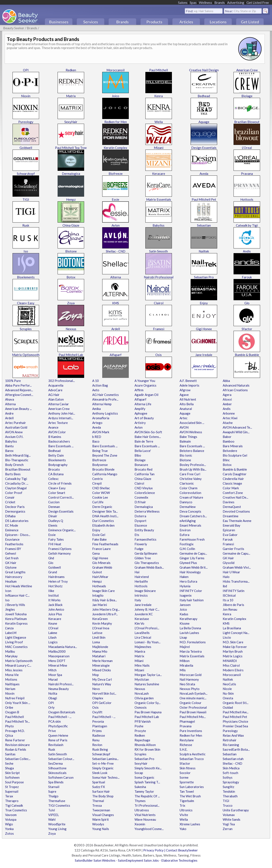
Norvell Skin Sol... (104, 693)
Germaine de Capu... (193, 553)
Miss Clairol (231, 665)
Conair (10, 497)
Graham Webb (102, 567)
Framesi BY (13, 549)
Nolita (53, 693)
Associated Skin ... (192, 423)
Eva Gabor (230, 535)
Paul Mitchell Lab (71, 355)
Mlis (183, 670)
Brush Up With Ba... (193, 469)
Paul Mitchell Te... (17, 721)
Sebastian (204, 225)
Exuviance (12, 539)
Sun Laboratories (192, 787)
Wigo (9, 824)
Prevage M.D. (15, 731)
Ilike (51, 591)
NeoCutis (229, 684)
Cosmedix (141, 497)
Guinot (97, 572)
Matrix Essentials (159, 199)
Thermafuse (57, 801)
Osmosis (141, 707)
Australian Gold (16, 427)
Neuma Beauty (59, 689)
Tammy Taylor (144, 791)
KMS (116, 303)
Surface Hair (101, 791)
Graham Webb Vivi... (237, 567)
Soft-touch (230, 773)
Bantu (9, 446)
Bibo (138, 455)
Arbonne (229, 413)
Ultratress (142, 810)
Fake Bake (99, 539)
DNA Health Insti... (105, 516)
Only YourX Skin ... (18, 703)
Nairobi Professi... (61, 684)
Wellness (205, 2)
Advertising (236, 2)
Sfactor (247, 329)
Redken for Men (116, 122)
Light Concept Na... (236, 633)
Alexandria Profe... (105, 399)
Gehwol (11, 553)
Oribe (9, 707)
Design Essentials (204, 148)
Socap (139, 773)
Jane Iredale (204, 355)
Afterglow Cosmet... (19, 395)
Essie (115, 199)
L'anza (9, 628)
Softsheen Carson (61, 777)
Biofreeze (116, 174)
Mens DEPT (57, 661)
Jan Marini (100, 605)
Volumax (229, 815)
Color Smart (57, 493)
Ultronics (186, 810)
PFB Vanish (143, 721)
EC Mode (12, 525)
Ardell (116, 329)
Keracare (159, 174)
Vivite (184, 815)
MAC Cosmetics (16, 647)
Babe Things (188, 437)
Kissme (185, 623)
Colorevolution (190, 493)
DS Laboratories (17, 521)
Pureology (26, 122)
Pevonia (98, 721)
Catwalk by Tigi (247, 225)
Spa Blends (56, 782)
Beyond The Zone (105, 455)
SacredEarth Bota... (236, 749)
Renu (96, 740)
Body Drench (14, 465)
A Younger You (145, 381)
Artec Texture (58, 423)
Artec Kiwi (230, 418)
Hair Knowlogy (190, 572)
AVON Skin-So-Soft (148, 432)
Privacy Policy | (155, 850)
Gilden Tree (143, 558)
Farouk (247, 277)
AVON (184, 427)
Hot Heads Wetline (19, 586)
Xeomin (140, 824)
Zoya (71, 303)
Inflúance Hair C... (17, 595)
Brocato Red (143, 469)
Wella (159, 122)
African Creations (235, 390)
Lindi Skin (99, 637)
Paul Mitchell (159, 70)
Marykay (11, 656)
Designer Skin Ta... (105, 511)
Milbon (185, 661)
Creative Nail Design (204, 70)
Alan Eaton (56, 399)
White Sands (232, 819)
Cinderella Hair (233, 479)
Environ (185, 530)
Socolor (185, 773)
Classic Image (232, 483)
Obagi (53, 698)
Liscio (227, 637)
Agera (227, 395)
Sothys (228, 777)
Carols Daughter (235, 474)
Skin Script (12, 773)
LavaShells (142, 633)
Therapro (12, 801)
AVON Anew (14, 432)
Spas (193, 2)
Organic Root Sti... (236, 703)
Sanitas (10, 754)
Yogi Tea (229, 824)
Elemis (53, 525)
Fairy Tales (56, 539)
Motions (11, 679)
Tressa (97, 805)
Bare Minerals (233, 446)
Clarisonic (187, 483)
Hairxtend (142, 577)
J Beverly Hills (15, 605)
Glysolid (229, 563)
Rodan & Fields (16, 749)
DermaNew (188, 507)
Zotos (9, 833)
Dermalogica (71, 174)
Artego (97, 423)
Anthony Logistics (105, 413)
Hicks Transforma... (236, 581)
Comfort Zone (233, 493)
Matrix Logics (233, 656)
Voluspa (11, 819)
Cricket (10, 502)
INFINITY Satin (234, 591)
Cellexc (53, 479)
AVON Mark (101, 432)
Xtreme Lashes (190, 824)
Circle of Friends (60, 483)
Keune (53, 623)
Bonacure (141, 465)
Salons (183, 2)
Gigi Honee (204, 329)
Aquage (204, 122)
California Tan (144, 474)
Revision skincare (17, 745)
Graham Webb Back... (149, 567)
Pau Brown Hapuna (148, 712)
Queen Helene (58, 735)
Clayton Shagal (16, 488)
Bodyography (58, 465)
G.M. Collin (187, 549)
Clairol (159, 303)
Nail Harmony (189, 679)
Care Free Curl (190, 474)
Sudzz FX (99, 787)
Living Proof (14, 642)
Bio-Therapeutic (17, 460)
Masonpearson (59, 656)
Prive (52, 731)
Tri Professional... (147, 805)
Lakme (53, 633)
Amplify (140, 409)
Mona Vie (12, 675)
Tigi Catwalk (14, 805)
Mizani (159, 148)
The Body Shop (103, 796)
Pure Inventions (191, 731)
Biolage (247, 96)
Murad (53, 679)
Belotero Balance (192, 451)
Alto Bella (187, 404)
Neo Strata (187, 684)
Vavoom (11, 815)
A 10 (96, 381)
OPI (26, 70)
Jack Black (55, 605)
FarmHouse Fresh (192, 539)
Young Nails (101, 829)
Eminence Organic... (62, 530)
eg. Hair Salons (204, 11)
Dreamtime (231, 516)
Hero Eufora (188, 581)
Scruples (26, 329)
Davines (229, 502)
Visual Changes (103, 815)
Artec (183, 418)
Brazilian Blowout (247, 122)
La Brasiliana (232, 628)
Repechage (142, 740)
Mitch (52, 670)
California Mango (105, 474)
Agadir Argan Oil (146, 395)
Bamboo (229, 441)
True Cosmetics (16, 810)
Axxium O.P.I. (14, 437)
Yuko (183, 829)
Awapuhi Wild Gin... (236, 432)
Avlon (116, 225)
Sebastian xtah (233, 759)
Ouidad (228, 707)
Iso (26, 251)
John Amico (56, 609)
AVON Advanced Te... (237, 427)
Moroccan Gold (191, 675)
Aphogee (141, 413)
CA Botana (56, 474)
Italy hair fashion (192, 600)
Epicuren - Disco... (18, 535)
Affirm (139, 390)
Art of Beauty (144, 418)
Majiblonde (100, 647)
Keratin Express (16, 623)
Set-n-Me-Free (103, 763)
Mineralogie (101, 665)
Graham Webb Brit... (194, 567)
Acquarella (56, 385)
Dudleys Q (56, 521)
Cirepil (97, 483)
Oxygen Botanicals (62, 712)
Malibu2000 (57, 651)
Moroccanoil (115, 70)
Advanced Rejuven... (19, 390)
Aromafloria (101, 418)
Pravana (247, 174)
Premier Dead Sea (235, 726)
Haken (184, 577)
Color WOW (101, 493)
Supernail (12, 791)
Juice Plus (55, 614)
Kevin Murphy (102, 623)
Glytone (11, 567)
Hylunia (185, 586)
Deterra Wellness (147, 511)
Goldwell (26, 148)
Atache (228, 423)
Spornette (187, 782)
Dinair (53, 516)
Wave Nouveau (145, 819)
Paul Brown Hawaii (193, 712)
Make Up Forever (235, 647)
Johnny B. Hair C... (147, 609)
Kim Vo (139, 623)
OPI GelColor (102, 703)
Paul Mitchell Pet (204, 199)
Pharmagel (187, 721)
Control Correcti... (61, 497)
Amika (96, 409)
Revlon (97, 745)
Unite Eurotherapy (236, 810)
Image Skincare (145, 591)
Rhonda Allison (145, 745)
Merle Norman (102, 661)
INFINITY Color (191, 591)
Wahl (52, 819)
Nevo (96, 689)
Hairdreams (56, 577)
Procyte (140, 731)
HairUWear (100, 577)
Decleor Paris (15, 507)
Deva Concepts (190, 511)
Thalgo (53, 796)
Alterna (116, 277)
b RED (97, 437)
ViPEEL (54, 815)
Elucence (141, 525)
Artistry (140, 423)
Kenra (159, 96)
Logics (53, 642)
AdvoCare (55, 390)
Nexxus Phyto (190, 689)
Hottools (247, 199)
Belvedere (230, 451)
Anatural (186, 409)
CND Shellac (101, 488)
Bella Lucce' (143, 451)
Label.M (11, 633)
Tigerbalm (187, 801)
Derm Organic (102, 507)
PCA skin (55, 721)
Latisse (97, 633)
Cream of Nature (191, 497)
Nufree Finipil (15, 698)
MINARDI (230, 661)
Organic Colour (191, 703)
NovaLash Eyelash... (193, 693)
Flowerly (141, 544)
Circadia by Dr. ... (17, 483)
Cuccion (54, 502)
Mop (96, 675)
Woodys (98, 824)
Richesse (186, 745)
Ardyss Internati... (61, 418)
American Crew (247, 70)
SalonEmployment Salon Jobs (138, 860)
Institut (54, 595)
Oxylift (97, 712)
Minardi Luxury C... (18, 665)
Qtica (9, 735)
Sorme (184, 777)
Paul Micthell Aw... (236, 712)
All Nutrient (188, 399)
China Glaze (71, 225)
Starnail (54, 787)
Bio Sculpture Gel (235, 455)
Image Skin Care (103, 591)
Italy (138, 600)
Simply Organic (103, 768)
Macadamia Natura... (63, 647)
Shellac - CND (116, 251)
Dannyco (186, 502)
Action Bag (100, 385)
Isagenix (186, 595)
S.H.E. (183, 749)
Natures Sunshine (147, 684)
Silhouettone (57, 768)
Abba (226, 381)
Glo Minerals (101, 563)
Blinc (226, 460)
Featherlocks (14, 544)
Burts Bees (13, 474)
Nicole (227, 689)
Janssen (185, 605)
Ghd (51, 558)
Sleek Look (100, 773)
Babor (227, 437)
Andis (247, 251)
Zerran (228, 829)
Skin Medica (231, 768)
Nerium (10, 689)
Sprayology (231, 782)
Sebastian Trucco (192, 759)
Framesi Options (60, 549)
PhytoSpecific (58, 726)
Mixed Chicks (102, 670)
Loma (96, 642)
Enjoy (204, 303)
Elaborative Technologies (179, 860)
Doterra (140, 516)
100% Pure (13, 381)
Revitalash (56, 745)
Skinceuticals (57, 773)
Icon (8, 591)
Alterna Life (143, 404)
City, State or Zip (245, 11)
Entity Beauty (144, 530)
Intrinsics (141, 595)
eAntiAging (188, 521)
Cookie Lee (100, 497)
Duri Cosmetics (103, 521)
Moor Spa (55, 675)
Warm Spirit (101, 819)
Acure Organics (145, 385)
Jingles (10, 609)
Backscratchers (59, 441)
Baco (96, 441)
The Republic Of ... (147, 796)
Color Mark (231, 488)
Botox (71, 277)
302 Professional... (62, 381)
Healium (11, 581)
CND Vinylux (144, 488)
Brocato (54, 469)
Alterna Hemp (102, 404)
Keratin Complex (115, 148)
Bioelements (26, 277)
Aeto (96, 390)
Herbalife (141, 581)
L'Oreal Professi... (147, 628)
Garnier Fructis (233, 549)
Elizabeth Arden (103, 525)
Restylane (187, 740)
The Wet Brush (190, 796)
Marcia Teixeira (191, 651)
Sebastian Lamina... (105, 759)
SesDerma (55, 763)
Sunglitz (228, 787)
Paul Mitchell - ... (60, 717)
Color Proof (14, 493)
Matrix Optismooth (26, 355)
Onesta (228, 698)
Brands (220, 2)
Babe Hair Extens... (148, 437)
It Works (54, 600)
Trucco (228, 805)
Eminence (12, 530)
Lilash (52, 637)
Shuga (9, 768)
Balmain (185, 441)
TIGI (26, 199)
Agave (184, 395)
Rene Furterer (15, 740)
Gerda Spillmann (146, 553)
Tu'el (52, 810)
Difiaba (10, 516)
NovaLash (142, 693)
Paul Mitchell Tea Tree (71, 148)
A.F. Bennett (188, 381)
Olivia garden (144, 698)
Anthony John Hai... (62, 413)
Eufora (184, 535)
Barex (9, 451)
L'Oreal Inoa (101, 628)
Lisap (183, 637)
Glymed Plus (188, 563)
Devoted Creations (236, 511)
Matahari (99, 656)
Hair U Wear (231, 572)
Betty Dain (56, 455)
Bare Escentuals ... (61, 446)
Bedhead (204, 96)
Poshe (139, 726)
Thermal (98, 801)
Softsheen (12, 777)
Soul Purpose (14, 782)
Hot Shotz (55, 586)
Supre (52, 791)
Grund (53, 572)
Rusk (26, 225)
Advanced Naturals (236, 385)
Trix (182, 805)
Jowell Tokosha (16, 614)
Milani (139, 661)
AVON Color (57, 432)
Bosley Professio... (193, 465)
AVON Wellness (191, 432)
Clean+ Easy (26, 303)
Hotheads (99, 586)
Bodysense (100, 465)
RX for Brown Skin (147, 749)
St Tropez (12, 787)
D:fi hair (140, 502)
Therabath (230, 796)
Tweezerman (101, 810)
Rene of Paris (58, 740)
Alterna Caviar (59, 404)
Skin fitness (188, 768)
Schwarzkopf (26, 174)
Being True (100, 451)
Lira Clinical (143, 637)
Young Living (57, 829)
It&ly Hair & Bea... (105, 600)
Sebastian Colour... (61, 759)
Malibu (10, 651)
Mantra (140, 651)
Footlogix (187, 544)
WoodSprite (57, 824)
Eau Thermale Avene (237, 521)
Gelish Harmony (59, 553)
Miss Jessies (14, 670)
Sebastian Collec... (18, 759)
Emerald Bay (232, 525)
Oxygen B (12, 712)
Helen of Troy (58, 581)
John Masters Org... (106, 609)
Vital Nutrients (145, 815)
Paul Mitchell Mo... (193, 717)
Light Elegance (16, 637)
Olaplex (98, 698)
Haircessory (14, 577)
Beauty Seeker (14, 28)
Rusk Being (100, 749)
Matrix (71, 96)
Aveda (204, 174)
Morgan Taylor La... (148, 675)
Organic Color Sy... (147, 703)
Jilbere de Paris (233, 605)
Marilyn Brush (233, 651)
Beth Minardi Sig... (18, 455)
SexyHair (71, 122)
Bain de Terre (144, 441)
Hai (137, 572)
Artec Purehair (16, 423)
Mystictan (142, 679)
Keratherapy (188, 619)
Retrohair (230, 740)
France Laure (101, 549)
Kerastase (142, 619)
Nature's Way (102, 684)
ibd (225, 586)
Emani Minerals (190, 525)
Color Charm (188, 488)
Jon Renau (230, 609)
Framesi (159, 329)
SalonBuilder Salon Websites (95, 860)
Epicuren (229, 530)
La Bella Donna (190, 628)
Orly (51, 707)
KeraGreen (100, 619)
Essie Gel (99, 535)
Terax (9, 796)
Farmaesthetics (145, 539)
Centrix (98, 479)
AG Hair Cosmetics (106, 395)
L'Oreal (247, 148)
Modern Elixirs (233, 670)
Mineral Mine (58, 665)
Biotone (71, 251)
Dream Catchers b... (193, 516)
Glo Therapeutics (147, 563)
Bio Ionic (186, 455)
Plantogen (100, 726)
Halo (226, 577)
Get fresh (12, 558)
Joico (115, 96)
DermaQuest (232, 507)
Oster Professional (193, 707)
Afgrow (185, 390)
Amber (227, 404)
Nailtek (204, 251)
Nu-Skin (228, 693)
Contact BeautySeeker (182, 850)
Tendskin (229, 791)
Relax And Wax (233, 735)
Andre (9, 413)
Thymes (140, 801)
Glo (247, 303)
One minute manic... (193, 698)
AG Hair (54, 395)
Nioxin (26, 96)
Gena (96, 553)
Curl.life (98, 502)
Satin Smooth (159, 251)
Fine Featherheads (105, 544)
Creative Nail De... (235, 497)
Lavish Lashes (189, 633)
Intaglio (98, 595)
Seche (9, 763)
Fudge (139, 549)
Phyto (9, 726)
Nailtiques (12, 684)
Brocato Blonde (103, 469)
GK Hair (228, 558)
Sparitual (99, 782)
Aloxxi (227, 399)
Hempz (71, 199)
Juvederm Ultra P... (105, 614)
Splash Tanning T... (147, 782)
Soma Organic (144, 777)
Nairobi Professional (159, 277)
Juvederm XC (144, 614)
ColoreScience (145, 493)
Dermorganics (15, 511)
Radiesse (99, 735)
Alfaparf (116, 355)
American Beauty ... (18, 409)
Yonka (9, 829)
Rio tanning (231, 745)
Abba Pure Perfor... (18, 385)
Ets (137, 535)
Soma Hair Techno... (106, 777)
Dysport (140, 521)
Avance (53, 427)
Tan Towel (187, 791)
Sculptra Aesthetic (193, 754)
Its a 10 (228, 600)
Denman (54, 507)
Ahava (10, 399)
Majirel (185, 647)
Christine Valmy (191, 479)
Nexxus (71, 329)
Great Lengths (15, 572)
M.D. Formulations (193, 642)
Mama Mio (100, 651)
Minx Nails (142, 665)
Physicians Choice (235, 721)
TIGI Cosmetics (59, 805)
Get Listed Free (258, 2)
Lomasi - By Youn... (147, 642)
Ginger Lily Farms (192, 558)
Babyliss (159, 225)
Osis (159, 355)
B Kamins (55, 437)
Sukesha (140, 787)
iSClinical (229, 595)
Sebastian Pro (204, 277)
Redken (71, 70)
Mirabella (186, 665)
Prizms (97, 731)
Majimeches (143, 647)
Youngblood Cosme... (149, 829)
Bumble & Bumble (247, 355)
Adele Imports (189, 385)
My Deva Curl (102, 679)
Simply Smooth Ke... (148, 768)
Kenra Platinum (16, 619)
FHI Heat (55, 544)
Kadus (184, 614)
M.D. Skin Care (233, 642)
